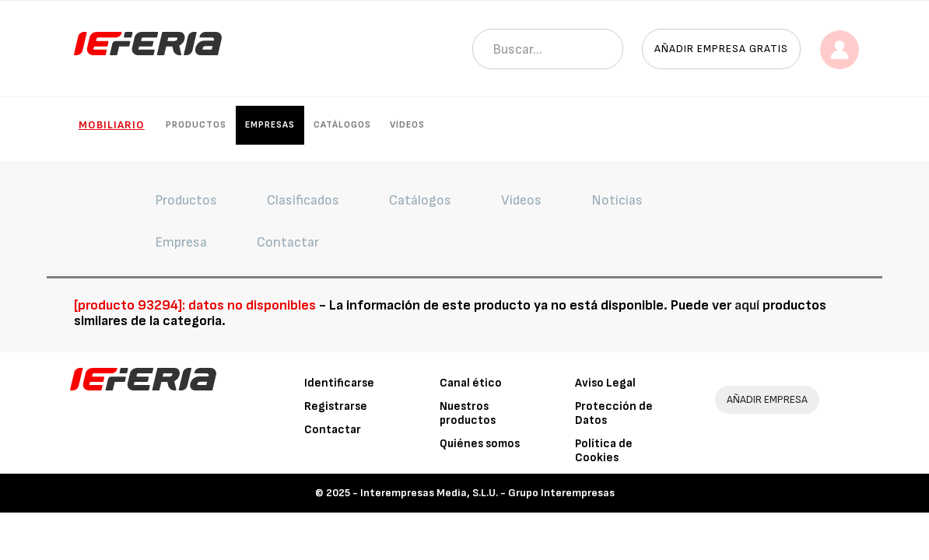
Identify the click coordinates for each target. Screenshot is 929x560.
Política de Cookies (604, 451)
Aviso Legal (605, 383)
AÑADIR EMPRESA (767, 399)
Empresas (270, 125)
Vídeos (407, 125)
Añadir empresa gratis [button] (721, 49)
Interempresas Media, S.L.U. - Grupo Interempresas (487, 493)
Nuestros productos (468, 413)
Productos (196, 125)
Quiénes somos (480, 444)
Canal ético (471, 383)
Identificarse (339, 383)
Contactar (333, 430)
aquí (747, 305)
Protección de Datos (614, 413)
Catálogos (342, 125)
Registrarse (336, 406)
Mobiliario (112, 125)
